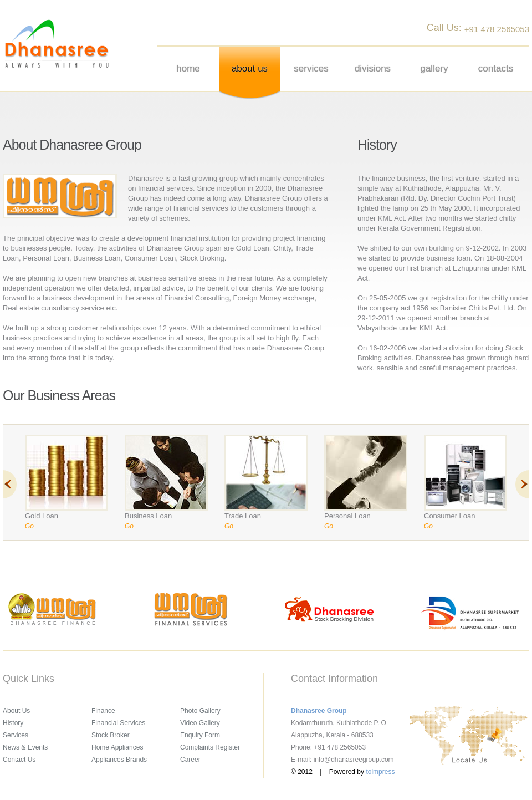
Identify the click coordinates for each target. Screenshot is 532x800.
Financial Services (118, 723)
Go (29, 526)
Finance (103, 711)
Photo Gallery (200, 711)
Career (190, 760)
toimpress (380, 772)
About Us (16, 711)
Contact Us (19, 760)
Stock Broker (111, 735)
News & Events (25, 747)
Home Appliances (117, 747)
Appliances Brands (119, 760)
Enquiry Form (200, 735)
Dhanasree (57, 44)
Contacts (496, 68)
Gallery (434, 68)
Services (311, 68)
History (13, 723)
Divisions (373, 68)
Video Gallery (200, 723)
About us (250, 68)
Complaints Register (210, 747)
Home (188, 68)
